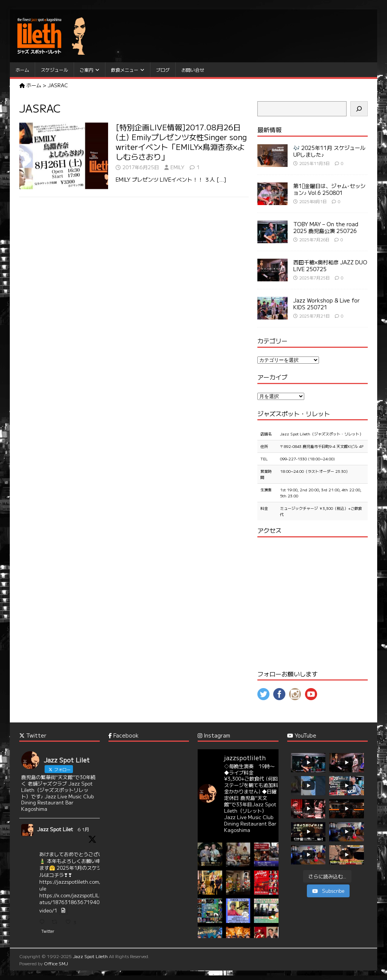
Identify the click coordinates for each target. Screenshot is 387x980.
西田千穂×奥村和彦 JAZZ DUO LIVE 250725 (330, 265)
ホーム (22, 70)
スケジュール (54, 70)
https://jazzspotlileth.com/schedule (77, 885)
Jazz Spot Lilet (55, 829)
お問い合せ (193, 70)
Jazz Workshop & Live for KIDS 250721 (327, 304)
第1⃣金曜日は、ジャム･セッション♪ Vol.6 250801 (329, 189)
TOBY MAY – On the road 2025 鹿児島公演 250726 (326, 227)
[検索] (359, 109)
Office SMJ (56, 963)
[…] (221, 179)
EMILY (177, 167)
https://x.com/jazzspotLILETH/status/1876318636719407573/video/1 (77, 903)
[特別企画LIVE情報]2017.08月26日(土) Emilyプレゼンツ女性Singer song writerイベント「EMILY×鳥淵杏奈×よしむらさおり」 (181, 142)
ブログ (163, 70)
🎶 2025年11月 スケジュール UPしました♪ (329, 151)
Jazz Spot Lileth (90, 956)
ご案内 (87, 70)
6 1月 (83, 829)
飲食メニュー (125, 70)
